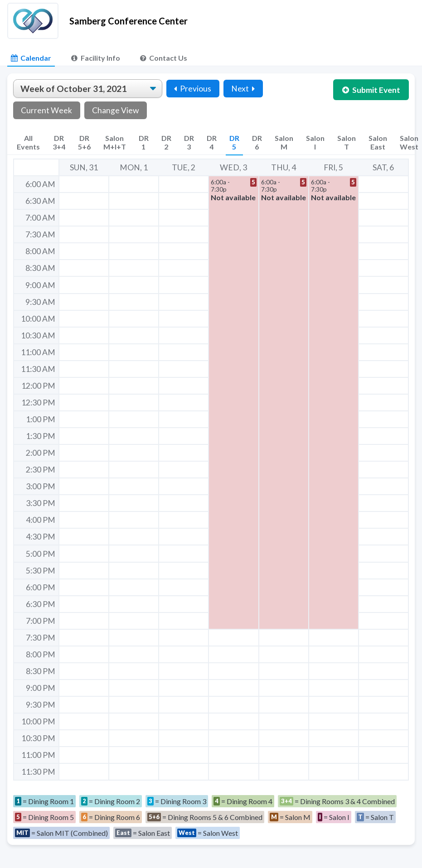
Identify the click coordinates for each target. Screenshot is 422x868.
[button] (233, 403)
